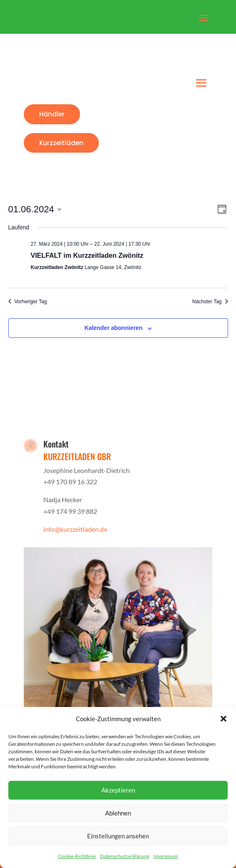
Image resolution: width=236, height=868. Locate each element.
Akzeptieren (118, 790)
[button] (223, 719)
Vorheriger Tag (28, 302)
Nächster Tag (210, 302)
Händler (52, 114)
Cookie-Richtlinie (77, 856)
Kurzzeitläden (61, 143)
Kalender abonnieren (113, 328)
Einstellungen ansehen (118, 836)
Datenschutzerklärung (125, 856)
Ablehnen (118, 813)
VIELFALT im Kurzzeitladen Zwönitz (87, 255)
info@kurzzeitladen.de (75, 529)
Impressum (166, 856)
